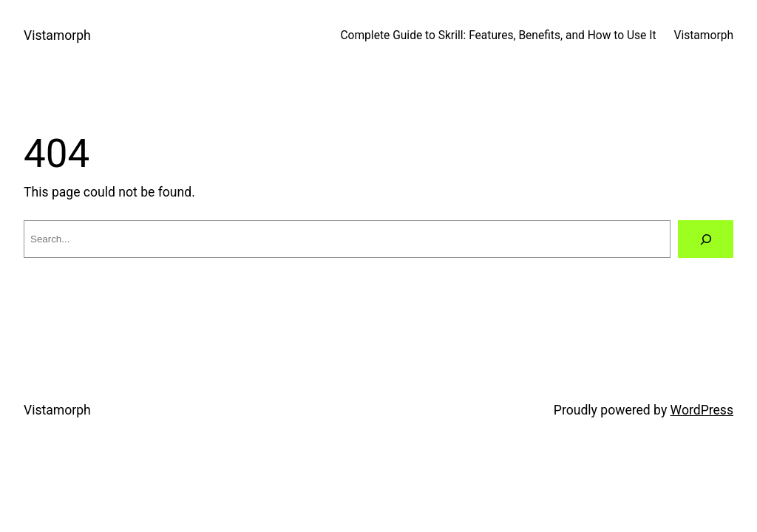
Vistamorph (57, 35)
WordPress (702, 410)
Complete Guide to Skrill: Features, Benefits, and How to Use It (498, 35)
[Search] (706, 239)
